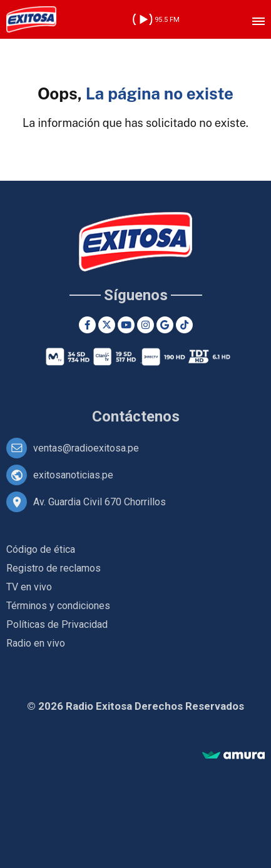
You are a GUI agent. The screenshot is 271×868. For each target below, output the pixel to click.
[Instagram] (146, 325)
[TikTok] (184, 325)
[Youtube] (126, 325)
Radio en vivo (36, 643)
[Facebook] (87, 325)
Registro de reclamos (54, 568)
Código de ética (41, 549)
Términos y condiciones (58, 606)
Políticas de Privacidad (57, 624)
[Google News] (165, 325)
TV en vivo (29, 587)
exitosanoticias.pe (73, 475)
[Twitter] (107, 325)
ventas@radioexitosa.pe (86, 448)
